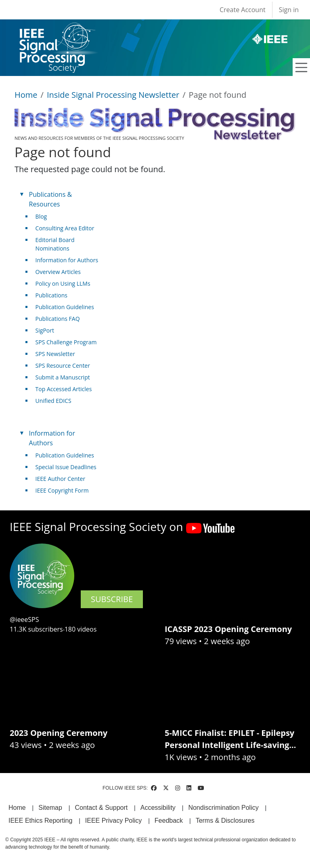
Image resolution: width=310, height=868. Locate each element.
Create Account (243, 10)
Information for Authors (67, 260)
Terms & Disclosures (225, 821)
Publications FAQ (58, 319)
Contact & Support (101, 808)
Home (26, 95)
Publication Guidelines (65, 307)
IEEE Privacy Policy (113, 821)
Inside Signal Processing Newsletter (113, 95)
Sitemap (50, 808)
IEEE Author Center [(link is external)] (64, 479)
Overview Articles (58, 272)
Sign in (289, 10)
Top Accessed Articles (64, 389)
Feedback (169, 821)
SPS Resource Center (63, 366)
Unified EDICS (53, 401)
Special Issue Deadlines (66, 467)
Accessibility (158, 808)
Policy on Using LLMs (63, 283)
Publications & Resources (50, 199)
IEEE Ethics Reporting (40, 821)
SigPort (45, 330)
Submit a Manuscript (63, 377)
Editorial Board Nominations (55, 244)
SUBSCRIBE (112, 599)
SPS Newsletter (55, 354)
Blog (41, 216)
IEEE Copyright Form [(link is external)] (65, 490)
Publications (51, 295)
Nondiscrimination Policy (223, 808)
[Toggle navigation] (302, 67)
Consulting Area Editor (65, 228)
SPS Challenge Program (66, 342)
